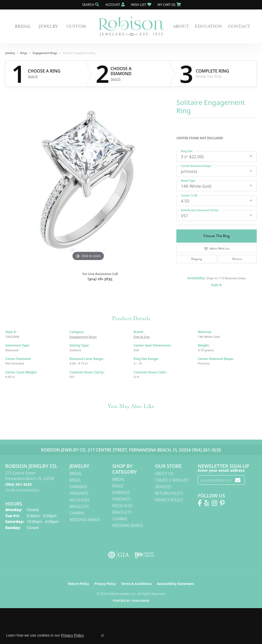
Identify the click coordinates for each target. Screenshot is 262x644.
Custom (76, 26)
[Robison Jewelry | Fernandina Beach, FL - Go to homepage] (131, 27)
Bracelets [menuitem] (79, 506)
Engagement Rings (45, 53)
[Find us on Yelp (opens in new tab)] (207, 503)
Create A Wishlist (172, 480)
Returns (237, 259)
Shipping (196, 259)
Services (163, 487)
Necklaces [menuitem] (80, 500)
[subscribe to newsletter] (238, 480)
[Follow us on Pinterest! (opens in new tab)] (222, 503)
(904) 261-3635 (100, 279)
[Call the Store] (18, 484)
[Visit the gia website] (119, 555)
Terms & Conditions (137, 584)
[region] (88, 183)
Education (208, 26)
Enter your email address (221, 470)
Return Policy (169, 493)
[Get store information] (22, 490)
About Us (164, 474)
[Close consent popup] (103, 636)
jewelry (10, 53)
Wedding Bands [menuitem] (85, 520)
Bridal (23, 26)
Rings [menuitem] (75, 480)
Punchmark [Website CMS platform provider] (141, 601)
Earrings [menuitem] (78, 487)
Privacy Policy (169, 500)
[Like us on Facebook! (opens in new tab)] (200, 503)
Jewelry (48, 26)
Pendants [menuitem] (79, 493)
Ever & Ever (142, 337)
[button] (90, 5)
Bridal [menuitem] (76, 474)
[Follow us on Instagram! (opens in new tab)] (214, 503)
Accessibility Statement (175, 584)
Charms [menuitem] (77, 513)
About (181, 26)
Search (33, 76)
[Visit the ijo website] (144, 555)
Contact (239, 26)
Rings (24, 53)
